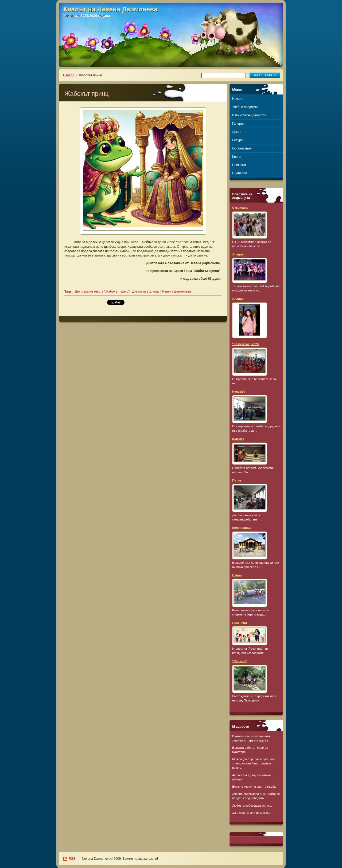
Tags (68, 291)
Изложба (239, 392)
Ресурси (238, 140)
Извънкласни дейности (249, 115)
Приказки (239, 165)
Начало (69, 75)
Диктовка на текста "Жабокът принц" (102, 291)
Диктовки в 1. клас (146, 291)
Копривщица (242, 528)
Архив (237, 132)
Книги (236, 157)
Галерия (238, 124)
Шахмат (238, 439)
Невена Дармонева (177, 291)
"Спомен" (239, 661)
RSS (72, 859)
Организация (242, 148)
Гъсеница (240, 623)
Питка (237, 480)
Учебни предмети (245, 107)
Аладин (238, 254)
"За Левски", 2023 (245, 344)
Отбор (237, 575)
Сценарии (240, 173)
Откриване (240, 208)
